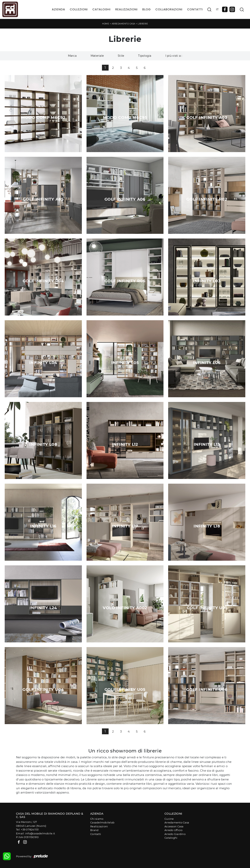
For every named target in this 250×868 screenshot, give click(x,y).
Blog (146, 9)
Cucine (169, 819)
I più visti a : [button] (174, 56)
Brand (94, 830)
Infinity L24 (43, 608)
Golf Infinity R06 (125, 281)
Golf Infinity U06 (207, 690)
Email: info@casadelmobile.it (35, 833)
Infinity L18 (207, 526)
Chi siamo (97, 819)
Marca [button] (72, 56)
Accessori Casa (174, 826)
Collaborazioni (169, 9)
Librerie (143, 24)
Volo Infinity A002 (125, 608)
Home (106, 24)
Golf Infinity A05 (43, 199)
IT (217, 9)
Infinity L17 (125, 526)
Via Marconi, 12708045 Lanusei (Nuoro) (31, 824)
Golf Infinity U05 (125, 690)
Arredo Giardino (175, 834)
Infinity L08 (43, 444)
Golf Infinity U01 (207, 608)
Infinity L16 (43, 526)
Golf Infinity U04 (43, 690)
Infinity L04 (43, 363)
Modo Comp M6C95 (125, 117)
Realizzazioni (126, 9)
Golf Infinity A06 (125, 199)
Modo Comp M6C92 (43, 117)
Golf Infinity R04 (43, 281)
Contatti (195, 9)
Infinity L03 (207, 281)
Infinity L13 (207, 444)
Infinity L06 (207, 363)
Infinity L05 (125, 363)
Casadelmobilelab (102, 822)
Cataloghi (101, 9)
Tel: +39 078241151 (27, 829)
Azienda (59, 9)
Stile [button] (121, 56)
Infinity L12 (125, 444)
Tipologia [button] (145, 56)
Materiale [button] (97, 56)
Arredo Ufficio (174, 830)
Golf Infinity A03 (207, 117)
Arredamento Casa (123, 24)
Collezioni (79, 9)
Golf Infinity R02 (207, 199)
